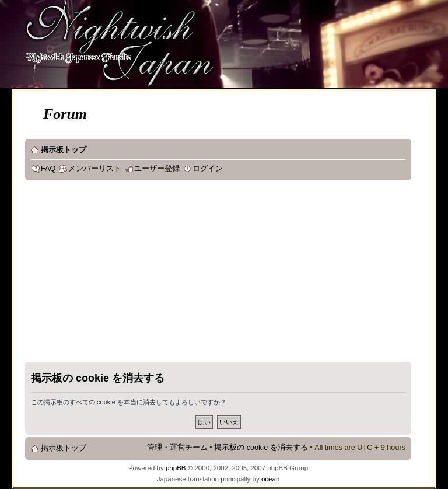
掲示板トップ (64, 150)
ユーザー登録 (157, 169)
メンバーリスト (95, 169)
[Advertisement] (174, 274)
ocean (270, 479)
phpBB (176, 468)
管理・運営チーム (177, 448)
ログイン (208, 169)
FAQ (48, 169)
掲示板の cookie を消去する (261, 448)
